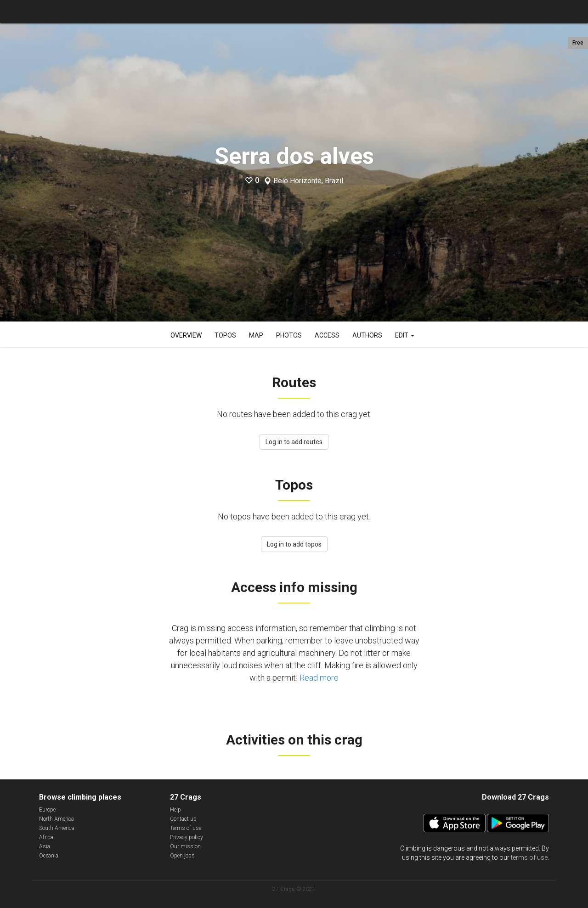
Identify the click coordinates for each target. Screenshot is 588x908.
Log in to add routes (294, 442)
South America (57, 828)
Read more (319, 678)
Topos (225, 335)
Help (175, 810)
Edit (405, 335)
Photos (289, 335)
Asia (45, 846)
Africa (46, 837)
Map (256, 335)
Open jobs (182, 856)
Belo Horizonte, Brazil (308, 181)
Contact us (183, 819)
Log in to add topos (294, 544)
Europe (47, 810)
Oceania (49, 856)
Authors (367, 335)
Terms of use (186, 828)
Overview (186, 335)
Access (327, 335)
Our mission (185, 846)
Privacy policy (187, 837)
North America (57, 819)
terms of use (529, 857)
